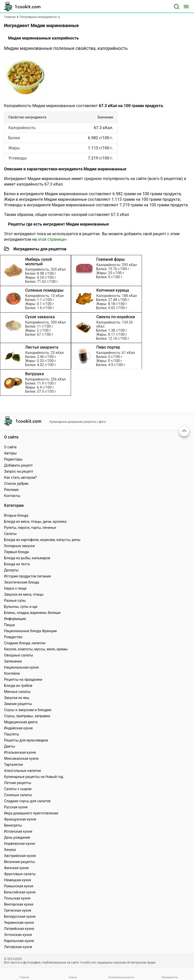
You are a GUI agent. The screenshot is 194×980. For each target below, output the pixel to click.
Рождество (13, 637)
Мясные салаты (17, 692)
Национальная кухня (21, 667)
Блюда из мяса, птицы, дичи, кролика (35, 522)
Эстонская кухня (18, 935)
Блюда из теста (17, 564)
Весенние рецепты (20, 862)
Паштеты (12, 734)
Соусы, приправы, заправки (27, 716)
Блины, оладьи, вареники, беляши (32, 613)
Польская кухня (17, 898)
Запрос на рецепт (19, 471)
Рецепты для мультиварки (26, 740)
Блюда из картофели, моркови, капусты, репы (42, 540)
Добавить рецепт (18, 465)
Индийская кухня (18, 728)
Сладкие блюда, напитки (25, 643)
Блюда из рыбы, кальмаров (27, 558)
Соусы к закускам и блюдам (28, 710)
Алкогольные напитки (22, 771)
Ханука (10, 850)
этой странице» (52, 239)
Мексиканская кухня (21, 758)
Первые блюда (16, 552)
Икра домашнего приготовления (31, 813)
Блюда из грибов (18, 686)
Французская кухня (20, 819)
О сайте (10, 447)
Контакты (12, 496)
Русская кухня (16, 807)
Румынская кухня (19, 886)
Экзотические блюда (22, 582)
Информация (15, 619)
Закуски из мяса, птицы (24, 594)
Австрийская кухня (20, 856)
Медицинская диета (21, 722)
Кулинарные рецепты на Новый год (34, 777)
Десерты (11, 570)
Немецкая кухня (18, 880)
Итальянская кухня (20, 752)
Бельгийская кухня (20, 892)
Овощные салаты (19, 655)
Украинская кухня (19, 923)
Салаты (10, 534)
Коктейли (12, 673)
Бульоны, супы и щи (21, 607)
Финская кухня (16, 868)
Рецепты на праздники (23, 679)
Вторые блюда (16, 515)
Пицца (9, 625)
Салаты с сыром (18, 789)
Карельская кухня (19, 941)
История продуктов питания (27, 576)
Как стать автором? (20, 477)
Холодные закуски (19, 546)
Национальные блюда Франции (30, 631)
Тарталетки (14, 765)
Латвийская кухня (19, 929)
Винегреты (13, 825)
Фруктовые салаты (20, 874)
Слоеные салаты (18, 795)
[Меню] (186, 7)
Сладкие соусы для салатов (27, 801)
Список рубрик (16, 484)
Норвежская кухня (19, 844)
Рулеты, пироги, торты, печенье (30, 528)
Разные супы (15, 601)
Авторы (10, 453)
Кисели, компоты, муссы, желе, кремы (36, 649)
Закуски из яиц (17, 698)
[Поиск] (177, 7)
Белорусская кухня (20, 916)
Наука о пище (15, 588)
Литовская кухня (18, 947)
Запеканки (13, 661)
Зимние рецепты (18, 704)
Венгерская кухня (19, 904)
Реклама (11, 490)
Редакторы (13, 459)
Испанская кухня (18, 831)
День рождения (17, 837)
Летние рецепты (18, 783)
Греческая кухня (18, 910)
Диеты (10, 746)
